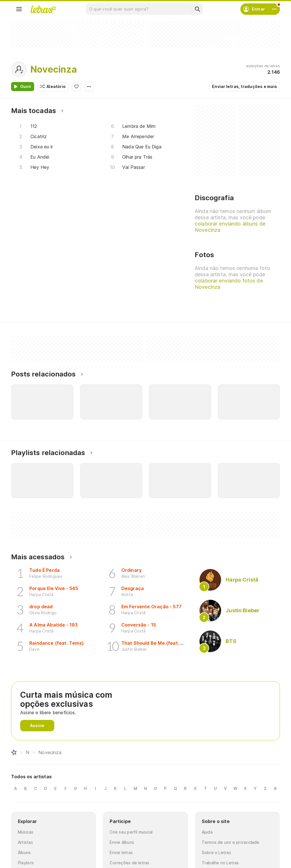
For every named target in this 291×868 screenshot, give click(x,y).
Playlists (26, 863)
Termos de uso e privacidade (231, 842)
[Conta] (274, 9)
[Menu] (19, 9)
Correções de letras (129, 863)
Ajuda (207, 832)
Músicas (26, 832)
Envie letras (121, 852)
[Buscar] (197, 9)
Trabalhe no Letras (220, 863)
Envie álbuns (122, 842)
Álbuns (24, 852)
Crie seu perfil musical (131, 832)
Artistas (25, 842)
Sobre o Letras (216, 852)
